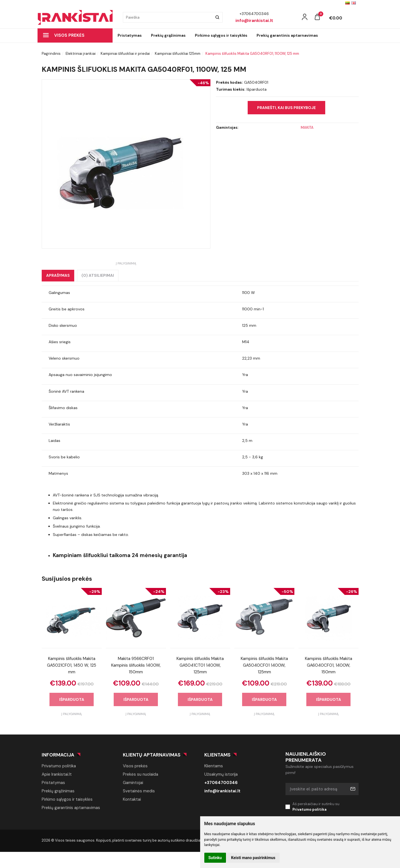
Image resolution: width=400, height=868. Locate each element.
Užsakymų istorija (221, 774)
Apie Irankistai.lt (57, 774)
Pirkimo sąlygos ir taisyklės (221, 35)
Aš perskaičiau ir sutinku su (326, 807)
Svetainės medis (139, 791)
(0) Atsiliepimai (98, 275)
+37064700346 (221, 783)
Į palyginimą (126, 263)
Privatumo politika (59, 766)
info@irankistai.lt (222, 791)
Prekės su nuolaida (141, 774)
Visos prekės (64, 35)
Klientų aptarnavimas (152, 755)
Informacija (58, 755)
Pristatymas (130, 35)
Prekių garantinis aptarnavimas (287, 35)
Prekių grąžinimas (168, 35)
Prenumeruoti (352, 789)
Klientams (217, 755)
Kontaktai (132, 799)
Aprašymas (58, 275)
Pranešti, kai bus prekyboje (286, 108)
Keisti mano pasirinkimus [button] (253, 858)
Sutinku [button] (215, 858)
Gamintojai (133, 783)
